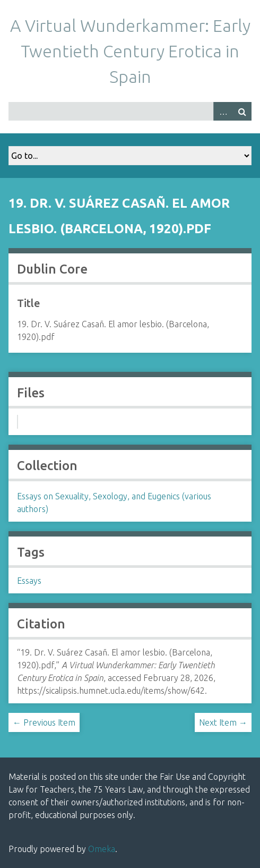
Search (242, 111)
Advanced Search (223, 111)
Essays (29, 581)
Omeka (102, 849)
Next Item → (223, 722)
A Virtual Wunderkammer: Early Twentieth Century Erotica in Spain (130, 51)
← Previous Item (44, 722)
